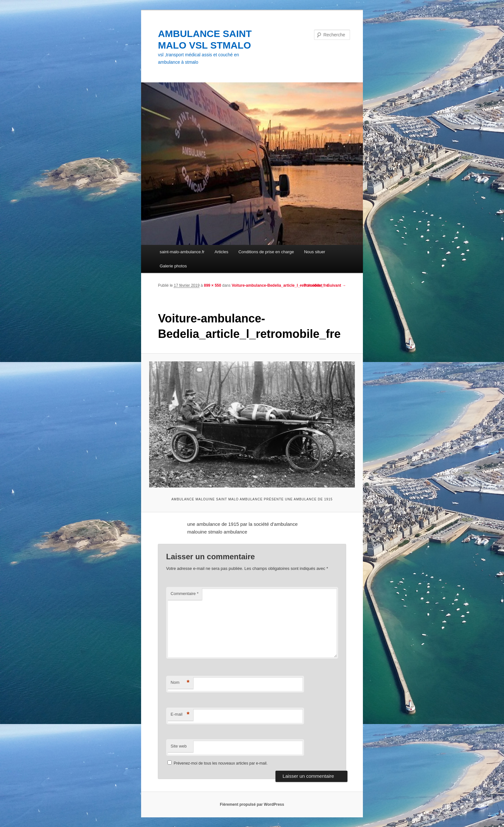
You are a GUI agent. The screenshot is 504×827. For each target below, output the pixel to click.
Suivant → (337, 285)
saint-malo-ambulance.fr (182, 252)
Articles (222, 252)
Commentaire (185, 594)
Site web (179, 746)
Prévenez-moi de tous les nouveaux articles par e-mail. (221, 763)
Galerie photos (173, 266)
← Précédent (311, 285)
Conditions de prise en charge (266, 252)
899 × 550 (212, 285)
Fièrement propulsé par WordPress (252, 804)
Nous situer (315, 252)
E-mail (180, 715)
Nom (180, 683)
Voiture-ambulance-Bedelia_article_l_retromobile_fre (280, 285)
